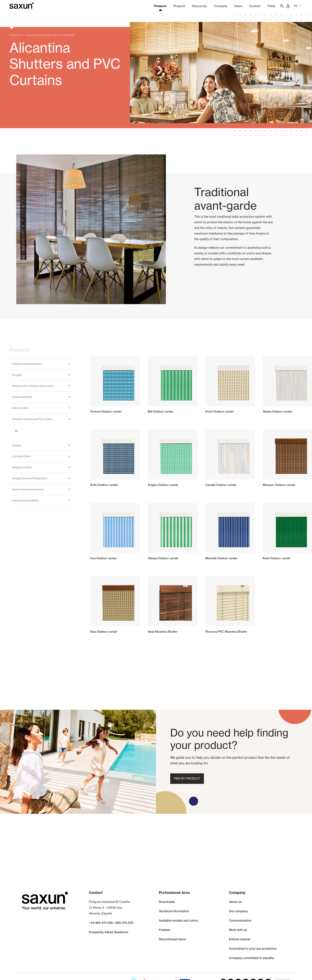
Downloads (167, 902)
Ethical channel (240, 939)
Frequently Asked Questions (108, 932)
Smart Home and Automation (28, 489)
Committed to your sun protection (253, 949)
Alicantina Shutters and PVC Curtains (32, 419)
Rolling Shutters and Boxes (27, 364)
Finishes (165, 930)
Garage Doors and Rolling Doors (30, 478)
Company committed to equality (251, 958)
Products (160, 6)
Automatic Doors (21, 456)
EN (298, 6)
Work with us (238, 930)
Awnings (17, 445)
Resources (199, 6)
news (238, 6)
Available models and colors (178, 920)
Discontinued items (172, 939)
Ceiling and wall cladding (25, 500)
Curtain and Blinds (22, 397)
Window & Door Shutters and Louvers (33, 386)
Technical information (174, 911)
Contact (255, 6)
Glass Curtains (20, 408)
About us (235, 902)
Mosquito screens (22, 467)
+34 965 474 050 (101, 923)
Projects (179, 6)
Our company (238, 911)
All (16, 431)
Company (221, 6)
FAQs (271, 6)
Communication (240, 920)
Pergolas (17, 375)
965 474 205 (124, 923)
